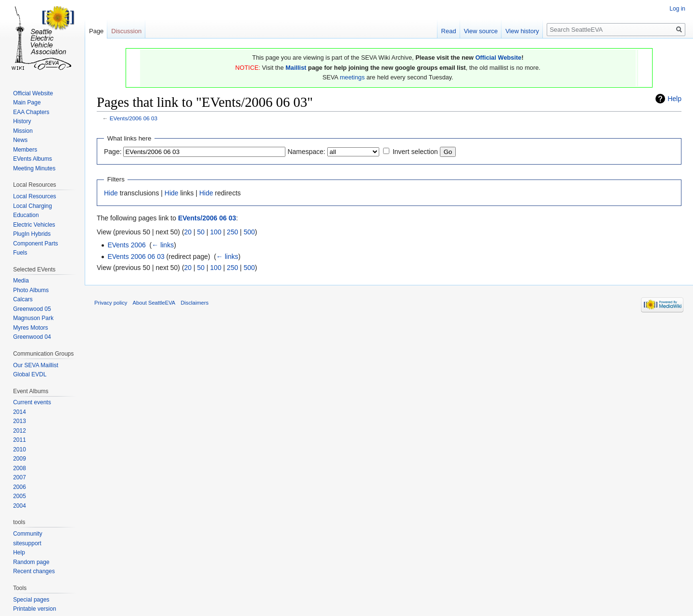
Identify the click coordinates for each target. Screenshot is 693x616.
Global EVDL (30, 374)
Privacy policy (111, 303)
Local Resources (34, 196)
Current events (32, 402)
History (22, 121)
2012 (19, 431)
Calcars (23, 299)
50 (201, 232)
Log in (677, 9)
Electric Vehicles (34, 225)
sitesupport (27, 543)
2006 (19, 487)
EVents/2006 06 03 (134, 118)
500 (249, 232)
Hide (111, 193)
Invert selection (415, 152)
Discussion (126, 31)
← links (163, 245)
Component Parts (35, 244)
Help (674, 99)
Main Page (27, 103)
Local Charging (32, 206)
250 (232, 232)
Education (26, 215)
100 (216, 232)
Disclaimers (195, 303)
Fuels (20, 253)
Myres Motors (31, 328)
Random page (31, 562)
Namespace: (306, 152)
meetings (352, 77)
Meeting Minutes (34, 168)
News (20, 140)
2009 (19, 459)
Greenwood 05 (32, 309)
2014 (19, 412)
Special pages (31, 600)
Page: (113, 152)
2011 (19, 440)
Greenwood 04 (32, 337)
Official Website (499, 58)
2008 (19, 468)
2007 (19, 477)
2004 (19, 506)
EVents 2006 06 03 (136, 257)
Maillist (296, 68)
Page (96, 31)
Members (25, 150)
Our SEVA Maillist (36, 365)
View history (522, 31)
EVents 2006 (126, 245)
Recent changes (34, 571)
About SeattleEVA (154, 303)
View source (481, 31)
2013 (19, 421)
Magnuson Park (33, 318)
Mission (23, 131)
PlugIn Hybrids (32, 234)
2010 (19, 449)
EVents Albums (32, 159)
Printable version (34, 609)
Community (28, 534)
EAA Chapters (31, 112)
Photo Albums (31, 290)
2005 (19, 496)
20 (188, 232)
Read (449, 31)
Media (21, 281)
